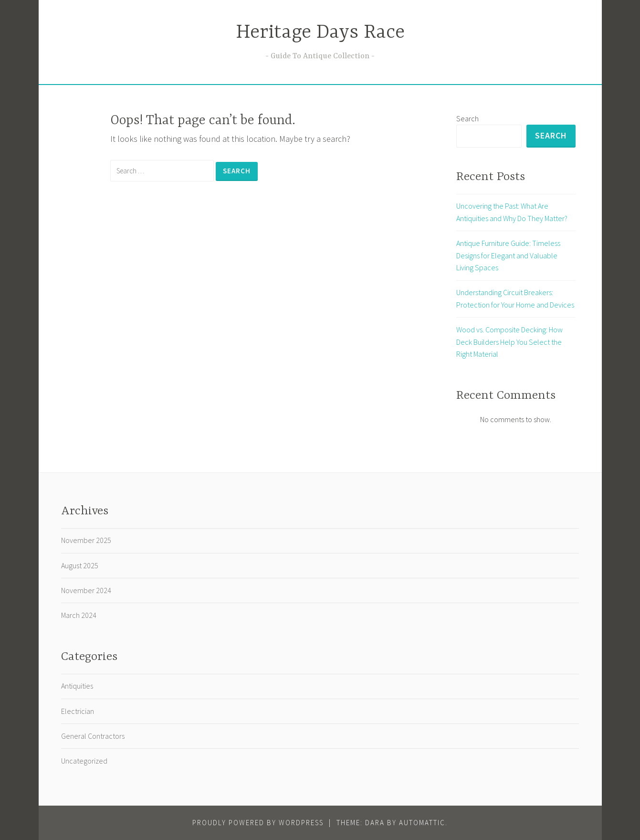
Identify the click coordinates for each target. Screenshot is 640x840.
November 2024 (86, 590)
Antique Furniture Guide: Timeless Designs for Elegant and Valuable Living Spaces (508, 255)
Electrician (78, 711)
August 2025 (80, 565)
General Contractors (93, 736)
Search (467, 118)
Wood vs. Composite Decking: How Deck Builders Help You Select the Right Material (509, 342)
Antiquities (77, 686)
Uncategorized (84, 761)
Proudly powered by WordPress (258, 823)
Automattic (422, 823)
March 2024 (79, 615)
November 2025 (86, 540)
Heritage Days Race (320, 33)
